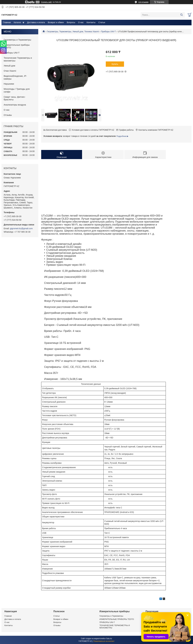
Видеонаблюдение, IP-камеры (15, 77)
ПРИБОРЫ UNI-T (107, 622)
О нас (81, 22)
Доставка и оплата (36, 22)
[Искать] (181, 15)
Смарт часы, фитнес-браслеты (15, 98)
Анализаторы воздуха (15, 105)
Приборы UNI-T (108, 32)
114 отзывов (143, 2)
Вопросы (71, 22)
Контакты (91, 22)
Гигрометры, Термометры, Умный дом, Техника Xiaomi (73, 32)
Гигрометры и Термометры (17, 40)
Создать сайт (46, 2)
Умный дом (9, 66)
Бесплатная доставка (56, 130)
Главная (7, 22)
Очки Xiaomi (10, 71)
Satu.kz (109, 639)
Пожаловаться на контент (104, 641)
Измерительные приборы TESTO (17, 46)
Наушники (9, 84)
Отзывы (8, 115)
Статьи (102, 22)
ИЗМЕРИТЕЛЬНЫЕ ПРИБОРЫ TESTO (117, 619)
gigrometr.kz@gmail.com (21, 228)
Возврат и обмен (56, 22)
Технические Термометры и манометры (18, 59)
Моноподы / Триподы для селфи (17, 90)
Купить (115, 64)
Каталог (17, 22)
